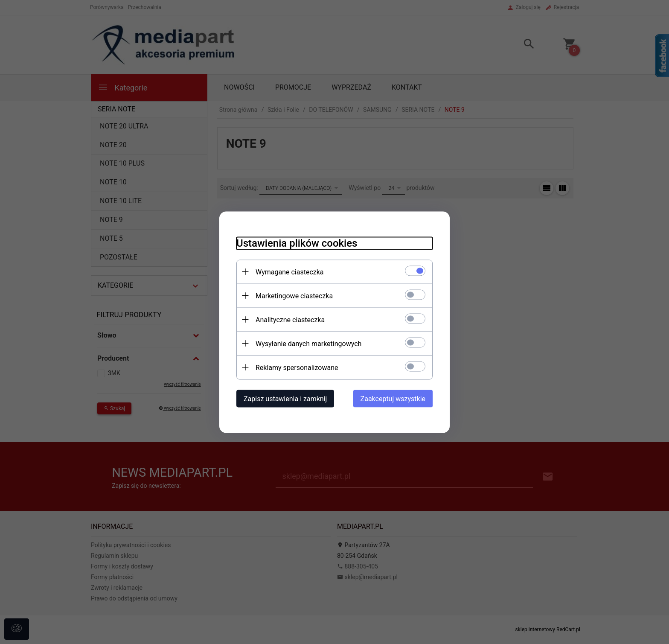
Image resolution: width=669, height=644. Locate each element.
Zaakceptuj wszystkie (393, 398)
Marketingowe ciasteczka (294, 296)
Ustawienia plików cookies (297, 243)
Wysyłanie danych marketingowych (308, 343)
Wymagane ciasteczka (290, 272)
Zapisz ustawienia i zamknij (285, 398)
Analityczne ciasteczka (290, 319)
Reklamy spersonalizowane (297, 367)
